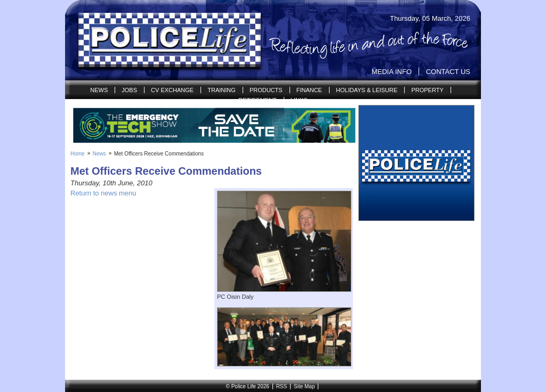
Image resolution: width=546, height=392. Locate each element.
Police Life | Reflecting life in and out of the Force (163, 40)
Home (78, 154)
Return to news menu (103, 193)
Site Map (304, 386)
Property (427, 90)
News (99, 90)
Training (222, 90)
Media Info (392, 72)
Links (299, 100)
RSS (282, 386)
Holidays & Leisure (367, 90)
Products (266, 90)
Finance (309, 90)
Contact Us (448, 72)
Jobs (129, 90)
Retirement (258, 100)
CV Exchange (172, 90)
